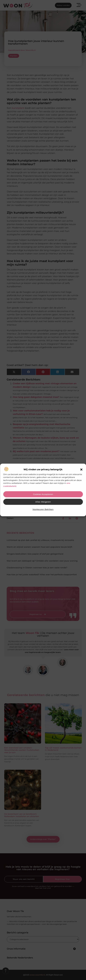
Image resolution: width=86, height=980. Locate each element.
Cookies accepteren (43, 494)
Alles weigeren (43, 502)
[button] (81, 469)
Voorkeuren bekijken (43, 510)
